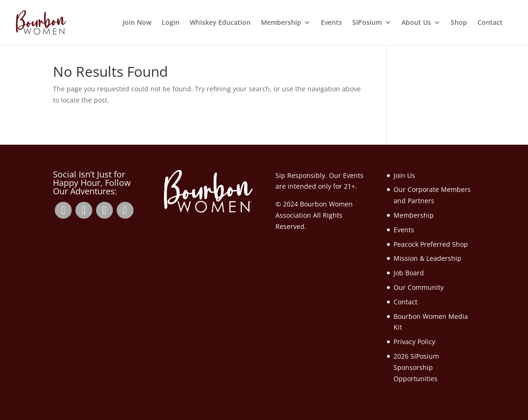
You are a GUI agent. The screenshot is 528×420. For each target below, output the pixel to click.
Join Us (404, 175)
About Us (416, 23)
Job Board (409, 273)
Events (331, 23)
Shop (459, 23)
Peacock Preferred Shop (431, 244)
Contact (490, 23)
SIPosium (367, 23)
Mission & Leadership (428, 258)
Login (171, 23)
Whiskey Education (220, 23)
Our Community (419, 287)
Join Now (137, 23)
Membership (281, 23)
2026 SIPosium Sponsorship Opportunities (416, 367)
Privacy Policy (414, 342)
